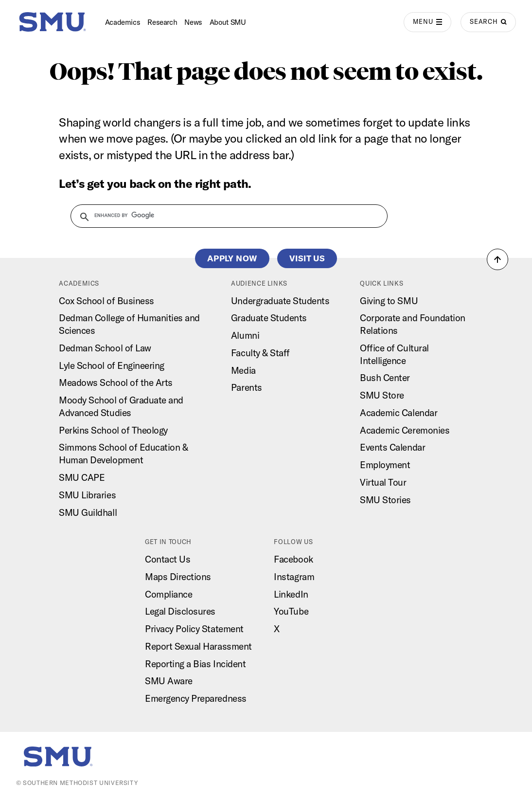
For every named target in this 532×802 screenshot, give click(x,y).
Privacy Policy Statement (194, 629)
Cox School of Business (106, 301)
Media (243, 370)
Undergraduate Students (280, 301)
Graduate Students (269, 318)
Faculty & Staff (260, 353)
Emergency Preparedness (196, 698)
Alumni (245, 335)
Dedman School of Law (105, 348)
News (193, 22)
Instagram (294, 577)
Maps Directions (178, 577)
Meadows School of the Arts (116, 383)
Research (162, 22)
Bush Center (385, 378)
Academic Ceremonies (405, 430)
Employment (385, 465)
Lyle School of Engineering (112, 365)
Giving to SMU (389, 301)
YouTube (291, 611)
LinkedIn (291, 594)
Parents (247, 387)
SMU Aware (169, 681)
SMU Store (382, 395)
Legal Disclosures (180, 611)
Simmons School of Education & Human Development (123, 454)
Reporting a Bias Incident (195, 664)
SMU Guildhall (88, 512)
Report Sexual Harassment (198, 646)
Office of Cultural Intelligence (394, 354)
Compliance (168, 594)
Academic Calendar (399, 413)
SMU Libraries (87, 495)
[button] (497, 259)
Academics (123, 22)
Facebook (293, 559)
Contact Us (168, 559)
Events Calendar (392, 447)
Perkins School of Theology (113, 430)
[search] (223, 216)
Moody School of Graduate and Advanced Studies (121, 406)
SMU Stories (385, 500)
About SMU (228, 22)
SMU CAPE (82, 477)
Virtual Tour (383, 482)
